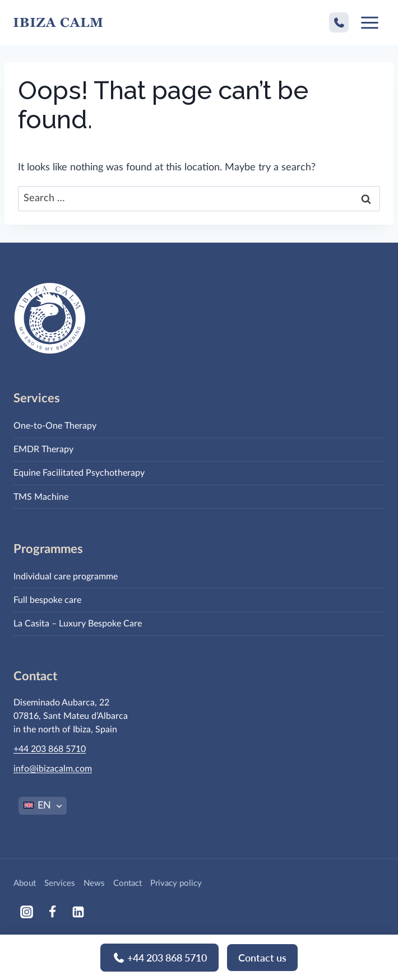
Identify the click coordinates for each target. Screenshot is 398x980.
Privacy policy (176, 883)
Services (60, 883)
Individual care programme (66, 577)
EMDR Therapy (43, 449)
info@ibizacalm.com (53, 769)
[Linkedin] (78, 912)
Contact (128, 883)
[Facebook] (52, 912)
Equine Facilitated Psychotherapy (79, 473)
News (94, 883)
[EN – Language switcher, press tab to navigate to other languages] (43, 806)
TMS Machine (41, 497)
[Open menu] (369, 22)
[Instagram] (26, 912)
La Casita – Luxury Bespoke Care (78, 624)
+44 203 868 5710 (159, 964)
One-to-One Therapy (55, 426)
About (25, 883)
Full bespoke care (47, 600)
